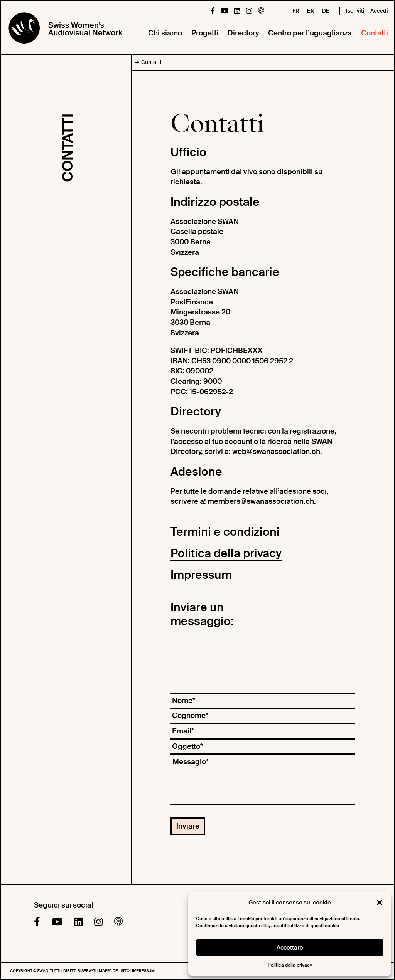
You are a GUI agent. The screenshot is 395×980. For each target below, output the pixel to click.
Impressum (201, 575)
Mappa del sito (115, 971)
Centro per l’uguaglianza (310, 33)
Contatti (375, 33)
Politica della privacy (290, 965)
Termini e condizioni (225, 532)
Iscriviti (355, 11)
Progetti (205, 33)
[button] (380, 903)
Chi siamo (165, 33)
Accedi (379, 11)
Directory (243, 33)
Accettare (290, 948)
